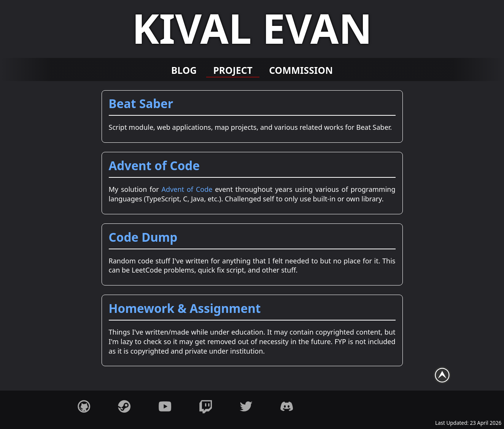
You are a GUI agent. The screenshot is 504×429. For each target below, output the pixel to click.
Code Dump (143, 237)
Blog (184, 70)
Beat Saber (141, 103)
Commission (301, 70)
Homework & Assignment (185, 308)
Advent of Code (154, 165)
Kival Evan (252, 28)
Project (233, 70)
